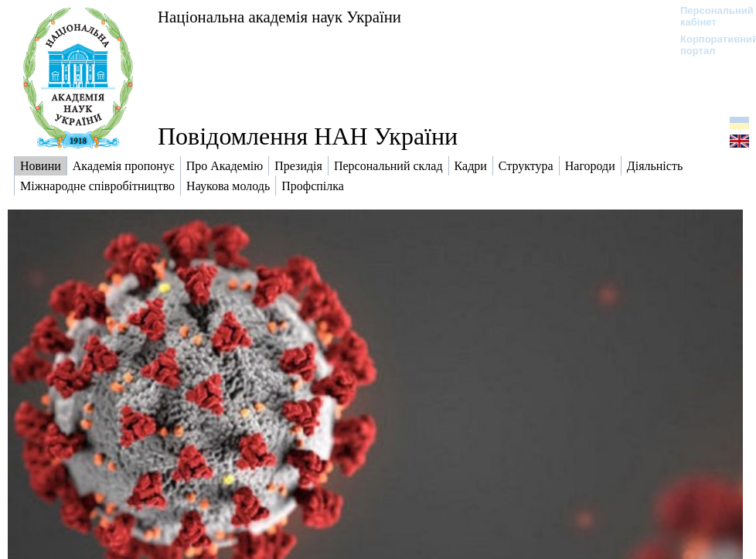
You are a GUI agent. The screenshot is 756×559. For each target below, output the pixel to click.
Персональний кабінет (709, 16)
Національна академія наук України (279, 17)
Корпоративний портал (709, 45)
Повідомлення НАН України (308, 136)
